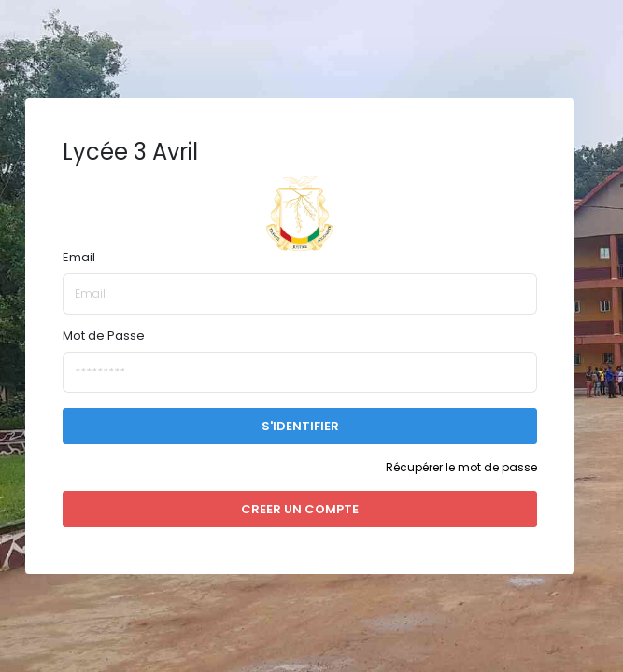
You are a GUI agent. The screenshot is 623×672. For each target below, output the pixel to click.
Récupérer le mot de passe (461, 467)
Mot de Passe (104, 336)
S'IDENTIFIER (300, 426)
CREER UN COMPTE (300, 509)
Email (79, 257)
